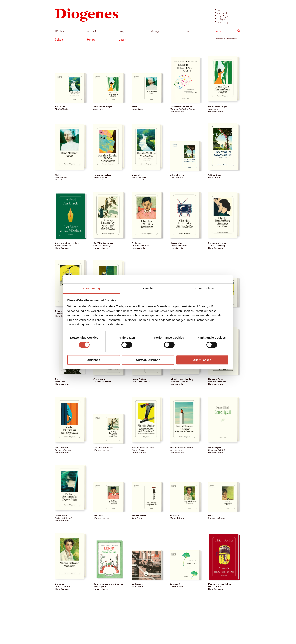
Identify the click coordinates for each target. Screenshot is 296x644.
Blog (122, 31)
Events (187, 31)
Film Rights (220, 19)
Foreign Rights (222, 16)
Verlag (155, 31)
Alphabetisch (232, 38)
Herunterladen (177, 112)
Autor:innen (95, 31)
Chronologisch (220, 38)
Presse (218, 10)
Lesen (123, 40)
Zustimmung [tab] (91, 288)
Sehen (59, 40)
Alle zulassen (202, 360)
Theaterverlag (222, 22)
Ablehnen (94, 360)
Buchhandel (221, 13)
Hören (91, 40)
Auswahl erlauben (148, 360)
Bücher (60, 31)
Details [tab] (148, 288)
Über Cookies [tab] (205, 288)
